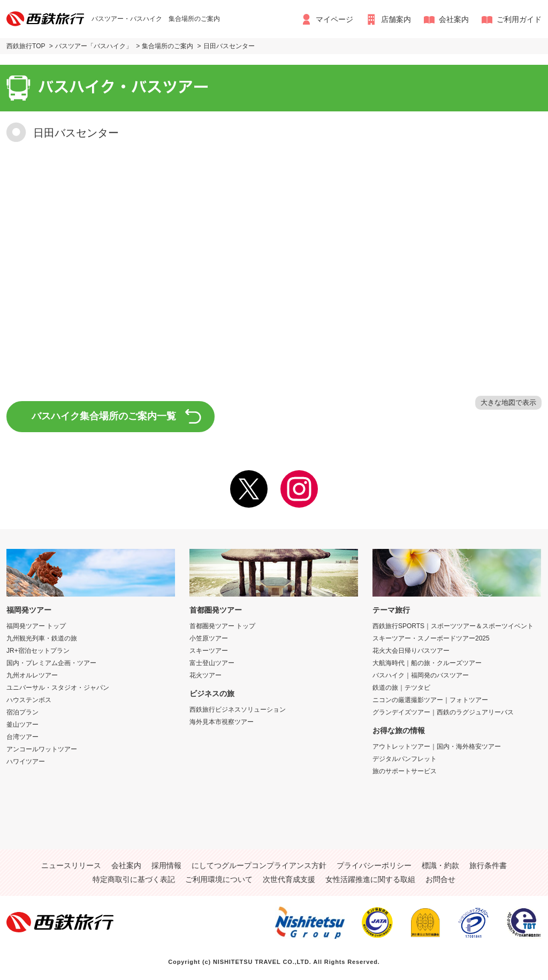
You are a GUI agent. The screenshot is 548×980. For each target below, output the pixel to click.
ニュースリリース (71, 865)
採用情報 (166, 865)
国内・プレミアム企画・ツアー (51, 663)
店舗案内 (396, 19)
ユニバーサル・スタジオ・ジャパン (58, 688)
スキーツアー (209, 651)
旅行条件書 (488, 865)
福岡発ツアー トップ (36, 626)
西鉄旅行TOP (26, 46)
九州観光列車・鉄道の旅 (42, 638)
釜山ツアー (22, 725)
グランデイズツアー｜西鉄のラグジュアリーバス (443, 712)
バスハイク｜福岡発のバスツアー (421, 675)
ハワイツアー (26, 762)
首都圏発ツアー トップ (222, 626)
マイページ (334, 19)
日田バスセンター (229, 46)
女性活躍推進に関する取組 (370, 879)
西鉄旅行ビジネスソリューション (238, 710)
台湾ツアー (22, 737)
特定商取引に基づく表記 (134, 879)
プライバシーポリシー (374, 865)
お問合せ (440, 879)
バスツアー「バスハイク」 (94, 46)
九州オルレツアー (32, 675)
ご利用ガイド (519, 19)
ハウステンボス (29, 700)
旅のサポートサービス (405, 771)
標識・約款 (440, 865)
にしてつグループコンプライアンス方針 (259, 865)
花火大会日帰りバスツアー (411, 651)
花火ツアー (205, 675)
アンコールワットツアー (42, 749)
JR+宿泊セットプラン (38, 651)
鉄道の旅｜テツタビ (401, 688)
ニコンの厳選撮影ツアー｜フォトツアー (430, 700)
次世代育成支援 (289, 879)
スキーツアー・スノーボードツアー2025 (431, 638)
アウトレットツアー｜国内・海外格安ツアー (437, 747)
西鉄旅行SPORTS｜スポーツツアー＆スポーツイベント (453, 626)
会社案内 (454, 19)
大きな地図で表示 (508, 402)
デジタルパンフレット (405, 759)
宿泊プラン (22, 712)
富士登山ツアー (212, 663)
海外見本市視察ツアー (222, 722)
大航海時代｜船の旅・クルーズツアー (427, 663)
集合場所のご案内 (168, 46)
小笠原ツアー (209, 638)
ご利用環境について (219, 879)
